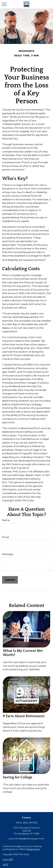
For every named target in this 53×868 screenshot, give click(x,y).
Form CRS (8, 860)
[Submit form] (10, 580)
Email (6, 537)
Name (6, 520)
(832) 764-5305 (30, 823)
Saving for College (18, 777)
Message (8, 554)
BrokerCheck (33, 849)
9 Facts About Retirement (24, 716)
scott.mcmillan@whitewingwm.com (26, 839)
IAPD (6, 865)
